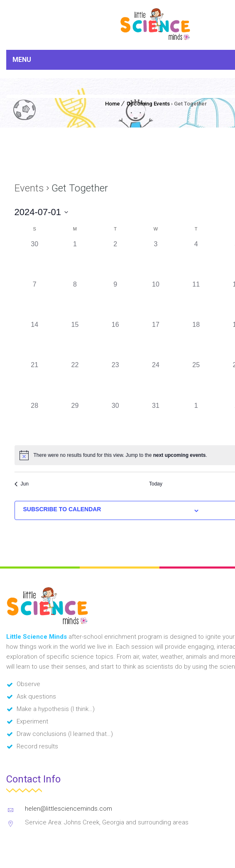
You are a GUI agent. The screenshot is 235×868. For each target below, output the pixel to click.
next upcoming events (180, 455)
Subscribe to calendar (62, 509)
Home (113, 104)
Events (29, 188)
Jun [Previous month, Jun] (22, 484)
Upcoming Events (148, 104)
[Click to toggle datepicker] (42, 212)
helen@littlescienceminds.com (69, 809)
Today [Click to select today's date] (156, 484)
